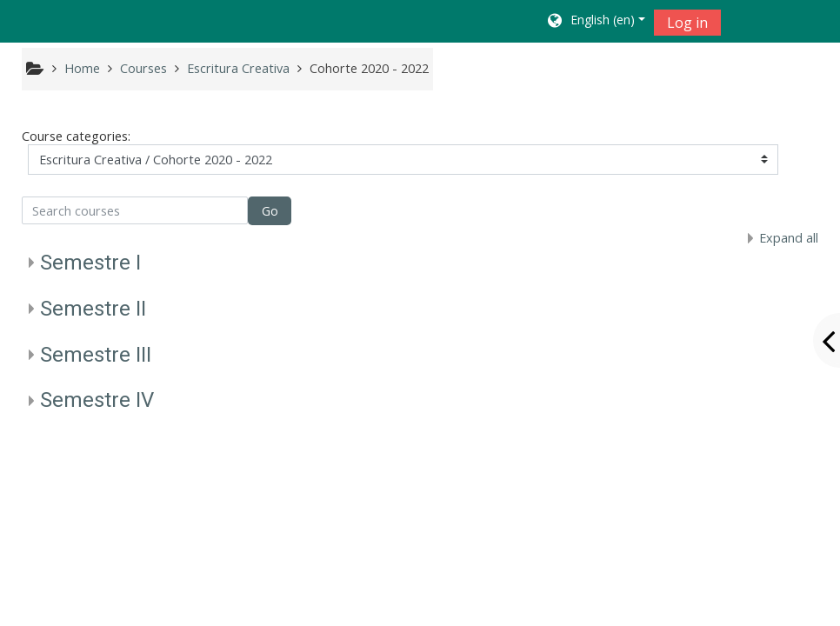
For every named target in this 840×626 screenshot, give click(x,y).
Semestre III (96, 355)
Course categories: (76, 136)
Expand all (789, 238)
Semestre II (93, 309)
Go (270, 211)
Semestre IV (97, 400)
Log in (687, 23)
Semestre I (90, 263)
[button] (595, 22)
